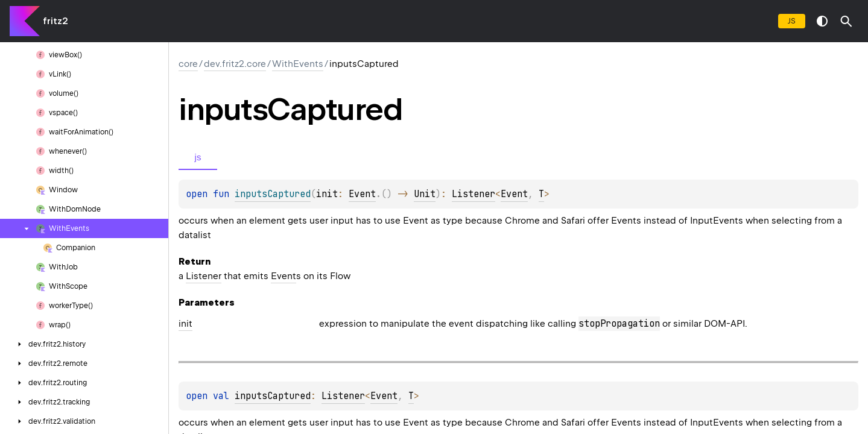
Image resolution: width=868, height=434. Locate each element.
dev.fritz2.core (235, 64)
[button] (846, 21)
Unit (425, 194)
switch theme (822, 21)
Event (362, 194)
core (188, 64)
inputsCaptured (273, 396)
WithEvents (298, 64)
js (792, 21)
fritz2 (55, 21)
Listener (474, 194)
